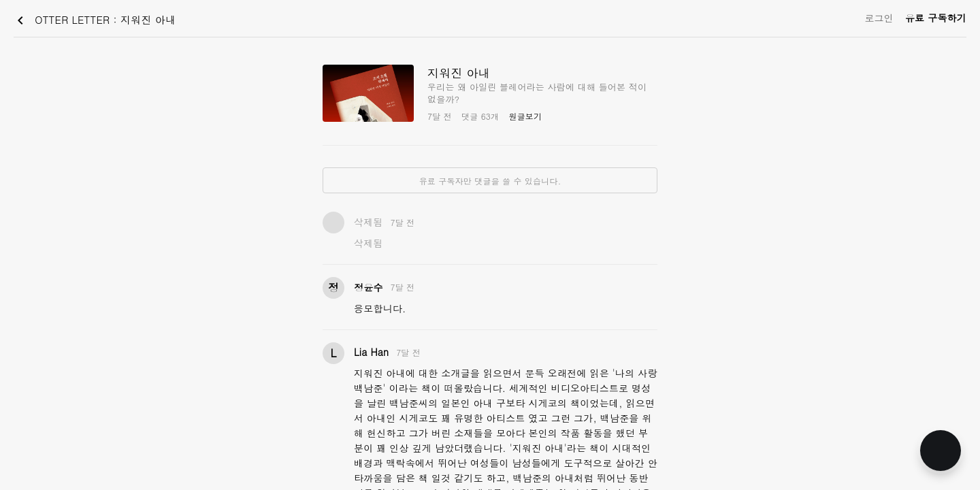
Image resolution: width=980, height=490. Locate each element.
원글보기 (525, 116)
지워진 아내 (459, 73)
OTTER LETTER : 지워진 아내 (94, 20)
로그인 (879, 18)
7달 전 (403, 222)
